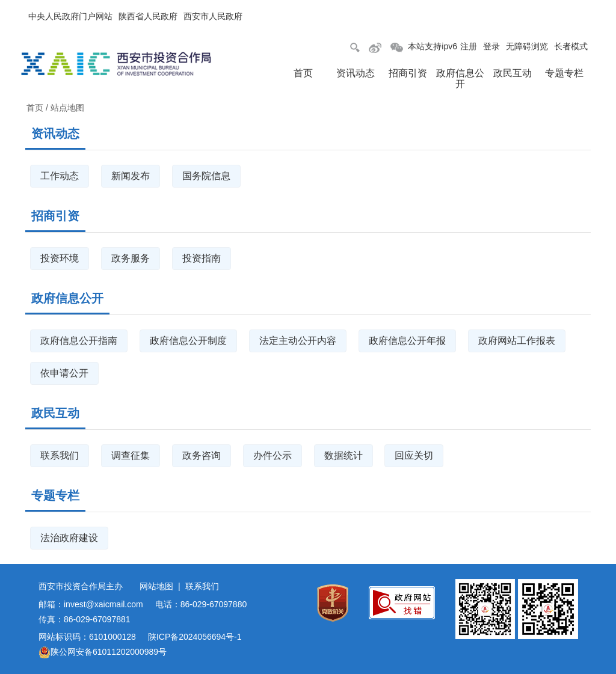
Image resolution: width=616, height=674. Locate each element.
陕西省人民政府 (148, 17)
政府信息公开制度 (188, 341)
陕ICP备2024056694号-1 (195, 637)
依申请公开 (64, 373)
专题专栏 (564, 73)
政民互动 (513, 73)
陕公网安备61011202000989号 (103, 652)
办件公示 (273, 455)
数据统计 (343, 455)
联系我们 (60, 455)
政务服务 (131, 258)
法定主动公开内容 (298, 341)
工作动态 (60, 176)
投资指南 (202, 258)
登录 (491, 47)
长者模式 (571, 47)
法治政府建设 (69, 538)
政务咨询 (202, 455)
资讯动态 (356, 73)
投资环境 (60, 258)
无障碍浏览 (527, 47)
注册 (469, 47)
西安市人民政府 (213, 17)
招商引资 (408, 73)
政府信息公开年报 (407, 341)
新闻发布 (131, 176)
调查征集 (131, 455)
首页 (303, 73)
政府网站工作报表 (517, 341)
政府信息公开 (460, 78)
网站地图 (156, 586)
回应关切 (414, 455)
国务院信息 (206, 176)
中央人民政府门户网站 (70, 17)
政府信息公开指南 (79, 341)
